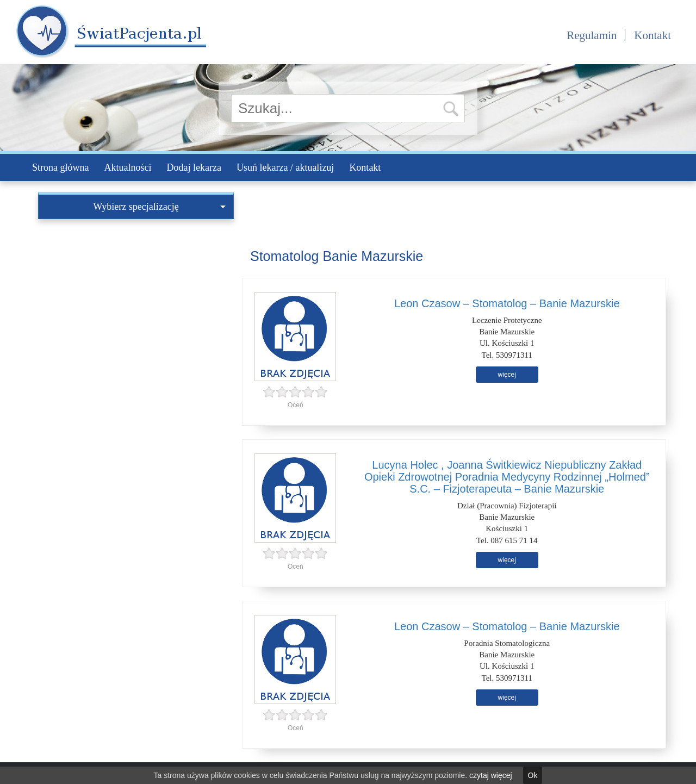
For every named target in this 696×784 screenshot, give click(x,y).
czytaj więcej (491, 775)
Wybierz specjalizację (159, 207)
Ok (533, 775)
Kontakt (652, 35)
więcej (507, 375)
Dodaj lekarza (194, 167)
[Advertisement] (136, 301)
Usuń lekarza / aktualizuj (285, 167)
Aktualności (128, 167)
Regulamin (592, 35)
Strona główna (60, 167)
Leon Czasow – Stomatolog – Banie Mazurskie (507, 303)
